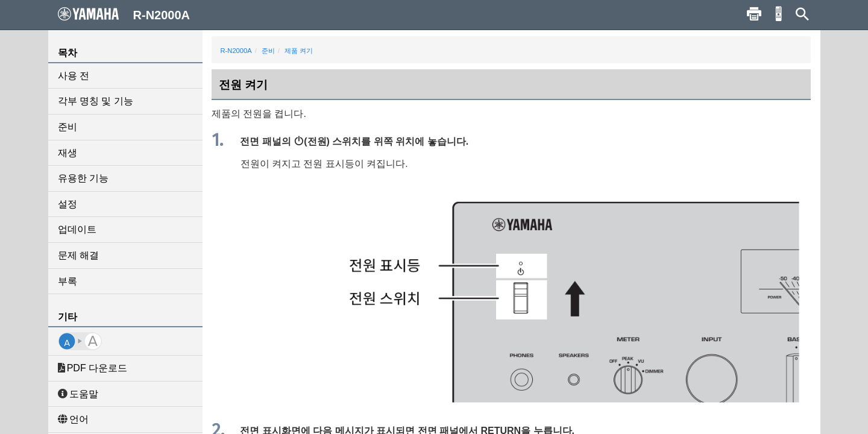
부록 (68, 281)
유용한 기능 (83, 178)
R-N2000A (236, 51)
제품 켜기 (299, 51)
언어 (73, 419)
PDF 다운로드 (93, 368)
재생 (68, 153)
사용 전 (74, 76)
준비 (68, 127)
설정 (68, 204)
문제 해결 (78, 255)
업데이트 (77, 229)
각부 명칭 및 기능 (96, 101)
